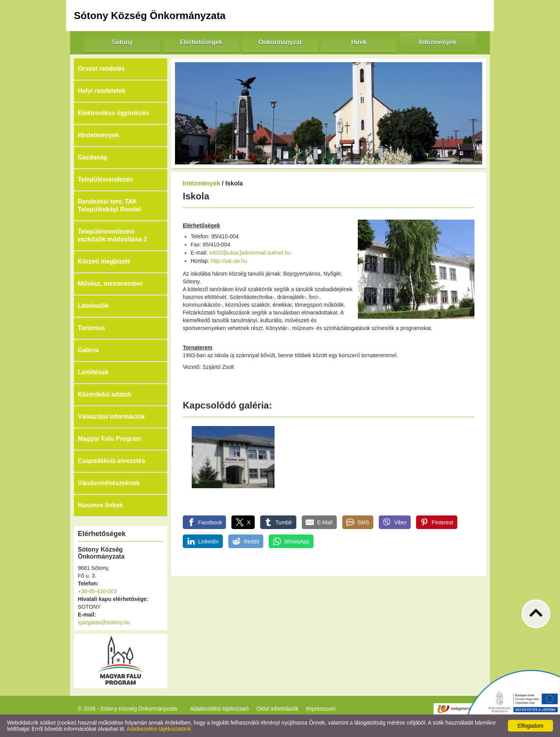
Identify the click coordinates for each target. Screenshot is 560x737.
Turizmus (91, 328)
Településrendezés (105, 179)
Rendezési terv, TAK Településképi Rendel (109, 205)
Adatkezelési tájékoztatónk (159, 729)
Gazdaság (93, 157)
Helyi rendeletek (102, 91)
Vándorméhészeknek (109, 483)
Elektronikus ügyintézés (113, 113)
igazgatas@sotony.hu (104, 622)
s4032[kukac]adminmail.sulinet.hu (250, 253)
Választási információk (111, 417)
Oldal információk (277, 709)
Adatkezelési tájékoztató (220, 709)
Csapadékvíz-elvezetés (111, 461)
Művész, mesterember (110, 284)
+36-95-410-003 (97, 591)
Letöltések (93, 372)
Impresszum (321, 709)
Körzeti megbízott (104, 261)
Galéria (88, 350)
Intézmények (201, 183)
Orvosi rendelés (101, 69)
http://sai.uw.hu (229, 261)
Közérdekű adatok (105, 394)
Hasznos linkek (100, 505)
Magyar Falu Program (110, 439)
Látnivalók (93, 306)
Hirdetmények (98, 135)
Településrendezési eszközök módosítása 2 (112, 235)
